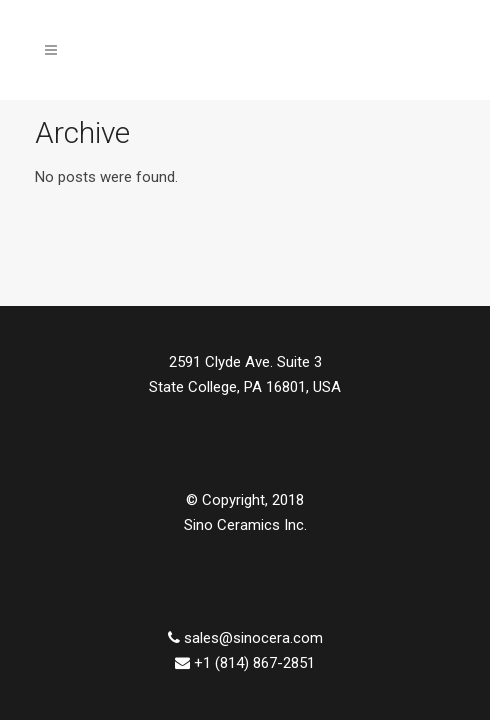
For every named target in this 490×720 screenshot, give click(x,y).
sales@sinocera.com (253, 638)
